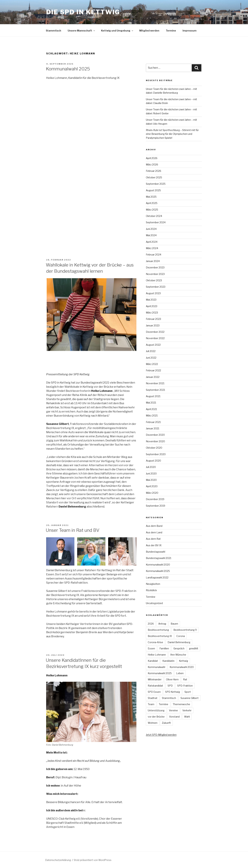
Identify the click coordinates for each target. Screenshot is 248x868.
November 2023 (155, 274)
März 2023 (152, 313)
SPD (170, 686)
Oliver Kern (172, 679)
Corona (181, 636)
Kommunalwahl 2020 (158, 565)
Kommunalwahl (156, 667)
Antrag (162, 624)
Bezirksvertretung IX (160, 636)
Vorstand (174, 717)
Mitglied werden (149, 31)
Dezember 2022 (155, 332)
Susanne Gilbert (190, 698)
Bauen (174, 624)
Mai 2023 (151, 300)
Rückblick (151, 590)
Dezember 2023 (155, 267)
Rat (185, 679)
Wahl (187, 717)
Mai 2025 (151, 197)
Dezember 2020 (155, 435)
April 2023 (152, 306)
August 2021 (153, 396)
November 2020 (155, 441)
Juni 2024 (151, 229)
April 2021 (151, 409)
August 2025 (153, 190)
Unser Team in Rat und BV (73, 530)
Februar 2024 (154, 255)
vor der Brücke (156, 717)
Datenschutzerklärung (58, 860)
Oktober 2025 (154, 177)
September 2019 (156, 506)
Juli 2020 (151, 467)
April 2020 (152, 486)
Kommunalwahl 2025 (68, 69)
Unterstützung (156, 710)
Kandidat (153, 661)
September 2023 (156, 287)
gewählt (194, 648)
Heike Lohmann (157, 655)
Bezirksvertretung (158, 630)
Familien (164, 648)
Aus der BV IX (154, 545)
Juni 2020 (151, 474)
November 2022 (155, 338)
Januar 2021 (153, 428)
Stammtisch (53, 31)
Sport (188, 692)
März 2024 (152, 248)
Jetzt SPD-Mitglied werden (161, 735)
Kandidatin (168, 661)
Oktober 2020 (154, 448)
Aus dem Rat (153, 539)
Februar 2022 (153, 370)
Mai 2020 (151, 480)
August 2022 (153, 345)
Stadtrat (153, 698)
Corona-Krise (155, 642)
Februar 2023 (153, 319)
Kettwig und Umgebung (117, 31)
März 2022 (152, 364)
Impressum (190, 31)
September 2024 (156, 222)
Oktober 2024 (154, 216)
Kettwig (184, 661)
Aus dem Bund (154, 526)
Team (151, 704)
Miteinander (155, 679)
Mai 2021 (151, 403)
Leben (180, 673)
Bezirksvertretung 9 (185, 630)
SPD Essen (154, 692)
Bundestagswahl (156, 552)
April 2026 (152, 158)
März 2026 (152, 164)
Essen (151, 648)
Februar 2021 (153, 422)
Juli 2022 (151, 351)
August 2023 (153, 293)
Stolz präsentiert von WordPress (93, 860)
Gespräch (179, 648)
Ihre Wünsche (178, 655)
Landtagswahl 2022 (157, 577)
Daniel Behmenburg (179, 642)
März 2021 (152, 415)
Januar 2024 (153, 261)
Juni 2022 (151, 358)
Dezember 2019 (155, 499)
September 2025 (156, 184)
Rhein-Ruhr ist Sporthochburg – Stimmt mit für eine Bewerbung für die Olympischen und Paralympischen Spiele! (172, 134)
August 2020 (153, 461)
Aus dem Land (154, 532)
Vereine (173, 710)
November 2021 (155, 383)
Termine (171, 31)
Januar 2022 (153, 377)
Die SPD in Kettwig (83, 12)
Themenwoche (181, 704)
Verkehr (187, 710)
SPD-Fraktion (185, 686)
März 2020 (152, 493)
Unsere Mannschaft (82, 31)
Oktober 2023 (154, 280)
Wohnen (153, 723)
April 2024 (152, 242)
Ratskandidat (155, 686)
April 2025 (152, 203)
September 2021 (155, 390)
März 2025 (152, 210)
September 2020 (156, 454)
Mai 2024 (151, 235)
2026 (151, 624)
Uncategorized (154, 603)
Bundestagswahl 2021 (159, 558)
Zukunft (166, 723)
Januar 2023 (153, 325)
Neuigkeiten (153, 584)
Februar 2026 (154, 171)
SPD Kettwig (173, 692)
